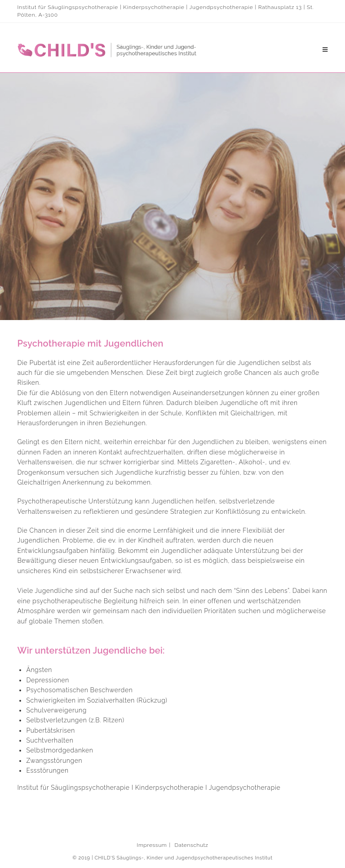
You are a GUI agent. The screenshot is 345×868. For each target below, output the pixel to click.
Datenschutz (191, 845)
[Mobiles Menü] (325, 50)
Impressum (152, 845)
